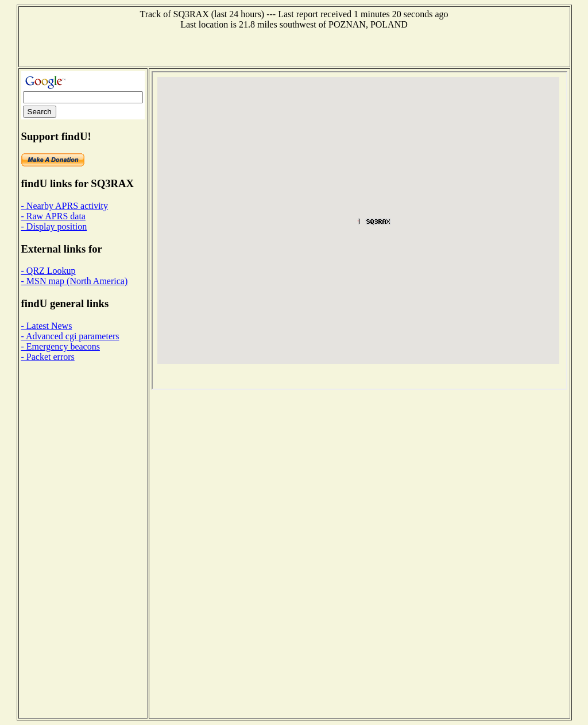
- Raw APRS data (53, 216)
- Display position (54, 226)
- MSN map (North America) (75, 281)
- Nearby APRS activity (65, 206)
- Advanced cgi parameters (70, 336)
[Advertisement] (294, 47)
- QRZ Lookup (49, 271)
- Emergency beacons (61, 346)
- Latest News (47, 326)
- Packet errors (48, 357)
